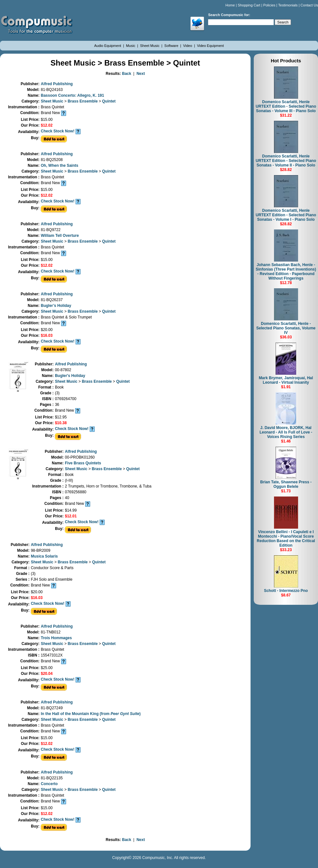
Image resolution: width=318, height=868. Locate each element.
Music (131, 46)
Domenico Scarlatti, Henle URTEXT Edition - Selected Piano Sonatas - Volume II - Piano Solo (286, 161)
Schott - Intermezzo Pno (286, 591)
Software (172, 46)
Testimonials (288, 5)
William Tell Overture (60, 236)
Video (188, 46)
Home (230, 5)
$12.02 (47, 125)
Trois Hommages (56, 638)
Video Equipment (210, 46)
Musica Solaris (44, 556)
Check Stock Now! (58, 131)
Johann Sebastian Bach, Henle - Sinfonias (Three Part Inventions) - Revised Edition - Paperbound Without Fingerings (286, 272)
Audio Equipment (108, 46)
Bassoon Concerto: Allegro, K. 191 (72, 95)
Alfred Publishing (57, 84)
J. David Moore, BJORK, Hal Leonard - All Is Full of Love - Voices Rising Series (286, 432)
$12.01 (71, 516)
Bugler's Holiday (70, 376)
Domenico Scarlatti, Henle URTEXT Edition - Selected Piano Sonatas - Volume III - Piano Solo (286, 106)
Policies (269, 5)
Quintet (109, 101)
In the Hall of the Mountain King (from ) (91, 714)
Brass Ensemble (83, 101)
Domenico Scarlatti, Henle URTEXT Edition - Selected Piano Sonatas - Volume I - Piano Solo (286, 215)
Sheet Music (150, 46)
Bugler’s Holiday (56, 306)
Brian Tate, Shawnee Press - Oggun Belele (286, 484)
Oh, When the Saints (60, 166)
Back (127, 74)
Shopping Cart (249, 5)
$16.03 (47, 336)
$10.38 (61, 423)
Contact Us (309, 5)
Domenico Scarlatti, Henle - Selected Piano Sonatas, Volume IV (286, 328)
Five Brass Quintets (83, 463)
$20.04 (47, 674)
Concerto (49, 784)
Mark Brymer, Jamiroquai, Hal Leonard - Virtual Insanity (286, 380)
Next (141, 74)
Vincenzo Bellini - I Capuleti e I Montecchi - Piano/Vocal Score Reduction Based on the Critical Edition (286, 539)
